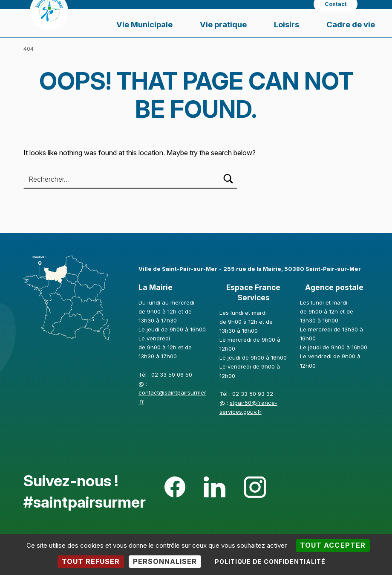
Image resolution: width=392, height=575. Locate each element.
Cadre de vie (351, 24)
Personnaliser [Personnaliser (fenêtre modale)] (165, 561)
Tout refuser (91, 561)
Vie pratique (223, 24)
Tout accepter (333, 545)
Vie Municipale (144, 24)
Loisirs (287, 24)
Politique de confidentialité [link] (270, 562)
